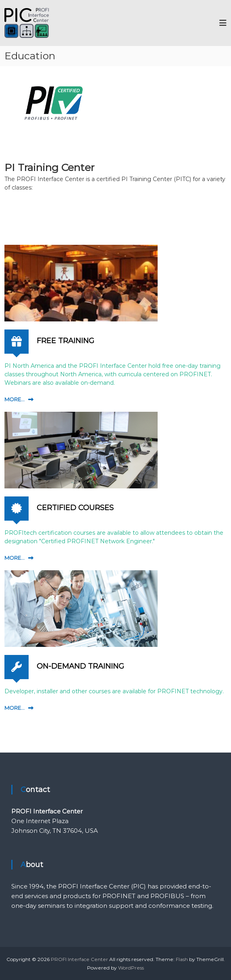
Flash (182, 959)
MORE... (15, 399)
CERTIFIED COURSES (75, 508)
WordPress (131, 968)
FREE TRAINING (66, 341)
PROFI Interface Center (79, 959)
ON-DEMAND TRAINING (80, 666)
